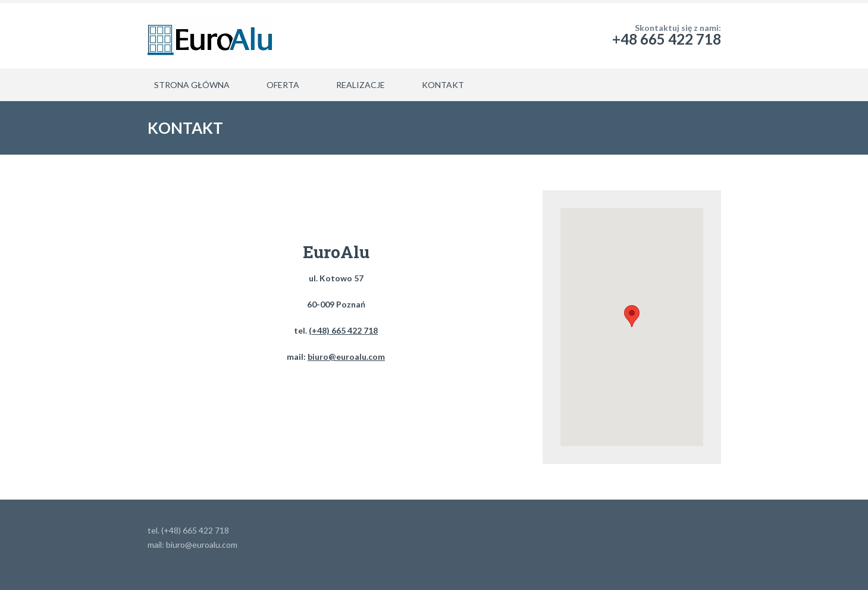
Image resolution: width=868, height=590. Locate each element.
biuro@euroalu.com (346, 357)
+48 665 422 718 (667, 39)
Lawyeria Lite (173, 562)
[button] (632, 316)
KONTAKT (443, 85)
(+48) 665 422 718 (343, 330)
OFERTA (283, 85)
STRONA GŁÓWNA (192, 85)
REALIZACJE (361, 85)
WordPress (219, 562)
